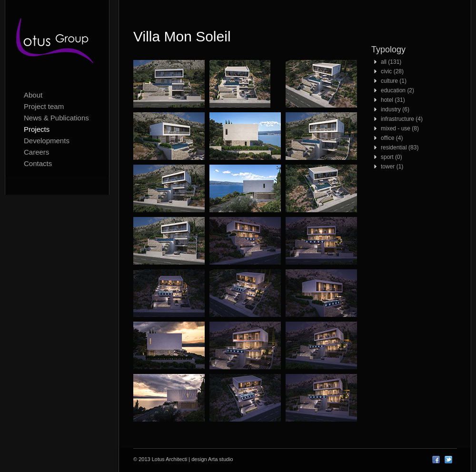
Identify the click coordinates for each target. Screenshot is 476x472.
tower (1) (392, 167)
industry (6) (395, 109)
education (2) (397, 90)
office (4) (392, 138)
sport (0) (392, 157)
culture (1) (394, 81)
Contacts (38, 163)
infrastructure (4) (402, 119)
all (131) (391, 62)
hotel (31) (393, 100)
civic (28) (392, 71)
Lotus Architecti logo (57, 43)
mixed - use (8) (400, 128)
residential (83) (400, 147)
